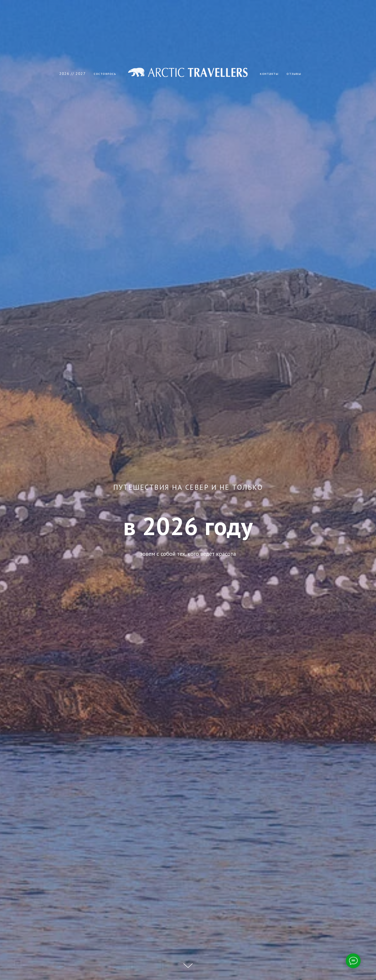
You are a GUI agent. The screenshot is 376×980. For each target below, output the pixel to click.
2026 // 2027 (72, 73)
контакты (269, 73)
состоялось (105, 73)
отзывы (294, 73)
